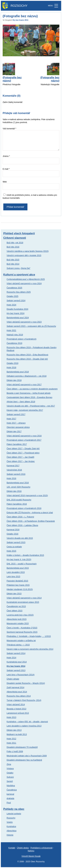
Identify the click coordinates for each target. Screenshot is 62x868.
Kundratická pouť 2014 (17, 662)
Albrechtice (11, 831)
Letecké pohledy (14, 814)
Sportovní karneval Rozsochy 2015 (22, 632)
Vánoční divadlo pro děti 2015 (20, 538)
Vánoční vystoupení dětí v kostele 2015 (24, 255)
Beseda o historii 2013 (16, 709)
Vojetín (10, 822)
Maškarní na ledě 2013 (17, 734)
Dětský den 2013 (14, 730)
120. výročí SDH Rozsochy (18, 487)
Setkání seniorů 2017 (16, 414)
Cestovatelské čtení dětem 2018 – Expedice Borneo (29, 397)
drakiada (10, 798)
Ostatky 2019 (12, 363)
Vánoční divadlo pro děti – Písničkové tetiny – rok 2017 (31, 406)
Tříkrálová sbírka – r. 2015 (18, 645)
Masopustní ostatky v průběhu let (21, 641)
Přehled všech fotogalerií (19, 233)
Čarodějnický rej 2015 (16, 606)
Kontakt (12, 848)
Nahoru (31, 851)
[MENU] (56, 6)
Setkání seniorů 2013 (16, 670)
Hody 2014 (11, 658)
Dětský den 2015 (14, 594)
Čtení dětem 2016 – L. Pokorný (20, 517)
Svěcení (10, 777)
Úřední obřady (13, 679)
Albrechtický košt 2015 (17, 619)
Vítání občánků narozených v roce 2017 (24, 385)
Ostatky (10, 773)
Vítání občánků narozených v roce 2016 (24, 436)
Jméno (6, 156)
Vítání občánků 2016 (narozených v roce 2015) (27, 496)
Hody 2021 (11, 330)
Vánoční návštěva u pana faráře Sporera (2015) (28, 251)
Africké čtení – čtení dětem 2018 (21, 402)
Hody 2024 (11, 305)
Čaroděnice (12, 790)
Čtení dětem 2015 (14, 611)
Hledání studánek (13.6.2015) (20, 589)
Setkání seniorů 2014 (16, 653)
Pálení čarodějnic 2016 (17, 504)
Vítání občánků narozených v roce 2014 (24, 598)
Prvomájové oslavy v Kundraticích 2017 (24, 440)
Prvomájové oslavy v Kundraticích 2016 (24, 508)
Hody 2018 (11, 368)
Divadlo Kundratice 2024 (17, 309)
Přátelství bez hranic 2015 (18, 585)
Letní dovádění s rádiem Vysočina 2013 (24, 726)
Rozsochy (11, 818)
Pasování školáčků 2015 (17, 581)
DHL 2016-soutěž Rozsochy (19, 500)
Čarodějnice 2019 (14, 343)
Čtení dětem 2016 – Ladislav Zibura (22, 525)
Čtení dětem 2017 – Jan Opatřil (20, 457)
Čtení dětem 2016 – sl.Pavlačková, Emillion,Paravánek (31, 521)
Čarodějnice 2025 (14, 288)
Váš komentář (9, 129)
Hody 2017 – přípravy (16, 423)
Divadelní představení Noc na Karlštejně (24, 760)
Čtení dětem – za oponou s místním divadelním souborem (32, 389)
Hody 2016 (11, 478)
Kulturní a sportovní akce (19, 275)
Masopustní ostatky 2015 (18, 624)
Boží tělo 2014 (13, 264)
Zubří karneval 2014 (15, 688)
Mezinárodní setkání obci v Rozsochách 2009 (27, 756)
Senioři (10, 781)
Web (5, 182)
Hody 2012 (11, 739)
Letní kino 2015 (13, 577)
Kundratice (11, 826)
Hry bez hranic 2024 (15, 313)
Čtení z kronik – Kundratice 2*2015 (22, 628)
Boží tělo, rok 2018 (15, 243)
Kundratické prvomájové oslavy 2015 (23, 602)
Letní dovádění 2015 (16, 572)
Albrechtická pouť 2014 (17, 692)
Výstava (10, 769)
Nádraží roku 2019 (15, 335)
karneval (10, 794)
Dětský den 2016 (14, 491)
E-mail (6, 169)
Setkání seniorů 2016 (16, 474)
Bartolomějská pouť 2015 (18, 568)
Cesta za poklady (14, 547)
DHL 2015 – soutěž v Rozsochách (22, 564)
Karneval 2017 (13, 466)
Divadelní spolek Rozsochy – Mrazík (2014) (26, 683)
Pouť (9, 803)
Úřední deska (23, 848)
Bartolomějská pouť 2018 (18, 372)
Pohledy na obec (14, 809)
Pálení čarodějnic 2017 (17, 444)
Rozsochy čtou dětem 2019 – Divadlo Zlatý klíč (27, 359)
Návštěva (11, 786)
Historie (10, 835)
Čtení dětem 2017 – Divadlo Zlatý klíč (23, 449)
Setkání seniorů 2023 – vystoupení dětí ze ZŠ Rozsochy (31, 326)
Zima (9, 764)
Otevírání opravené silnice (18, 427)
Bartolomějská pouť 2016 (18, 483)
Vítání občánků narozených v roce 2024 (24, 284)
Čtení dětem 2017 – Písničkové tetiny (23, 453)
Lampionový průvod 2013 (18, 713)
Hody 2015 (11, 551)
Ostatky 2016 (12, 534)
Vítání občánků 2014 (16, 705)
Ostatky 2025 (12, 296)
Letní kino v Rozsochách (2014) (21, 675)
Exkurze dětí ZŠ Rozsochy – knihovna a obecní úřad (30, 513)
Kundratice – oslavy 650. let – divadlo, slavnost (27, 722)
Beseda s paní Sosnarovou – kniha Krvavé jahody (29, 393)
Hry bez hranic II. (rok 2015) (19, 560)
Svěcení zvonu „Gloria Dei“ (18, 268)
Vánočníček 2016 (14, 470)
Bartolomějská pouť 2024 (18, 318)
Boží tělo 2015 (13, 260)
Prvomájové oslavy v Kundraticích (21, 339)
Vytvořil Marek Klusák (31, 856)
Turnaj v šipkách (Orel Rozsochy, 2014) (24, 700)
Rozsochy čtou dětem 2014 (19, 696)
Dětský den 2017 (14, 432)
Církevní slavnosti (15, 238)
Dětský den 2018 (14, 380)
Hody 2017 (11, 419)
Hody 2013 (11, 717)
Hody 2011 (11, 743)
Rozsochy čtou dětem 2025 (19, 292)
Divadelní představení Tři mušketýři (22, 747)
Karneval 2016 (13, 530)
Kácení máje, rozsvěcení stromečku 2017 (25, 410)
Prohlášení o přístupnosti (41, 848)
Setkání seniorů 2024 (16, 301)
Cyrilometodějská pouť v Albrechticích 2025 (26, 279)
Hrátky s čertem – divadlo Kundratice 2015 (25, 555)
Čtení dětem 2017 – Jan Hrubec (21, 461)
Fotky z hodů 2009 (15, 752)
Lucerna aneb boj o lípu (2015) (20, 615)
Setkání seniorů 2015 (16, 542)
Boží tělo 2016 (13, 247)
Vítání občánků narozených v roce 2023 (24, 322)
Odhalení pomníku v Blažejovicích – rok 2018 (27, 376)
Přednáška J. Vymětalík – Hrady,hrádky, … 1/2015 (29, 636)
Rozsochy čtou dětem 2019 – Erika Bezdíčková (27, 355)
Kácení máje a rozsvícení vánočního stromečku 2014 (30, 649)
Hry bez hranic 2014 (21, 20)
